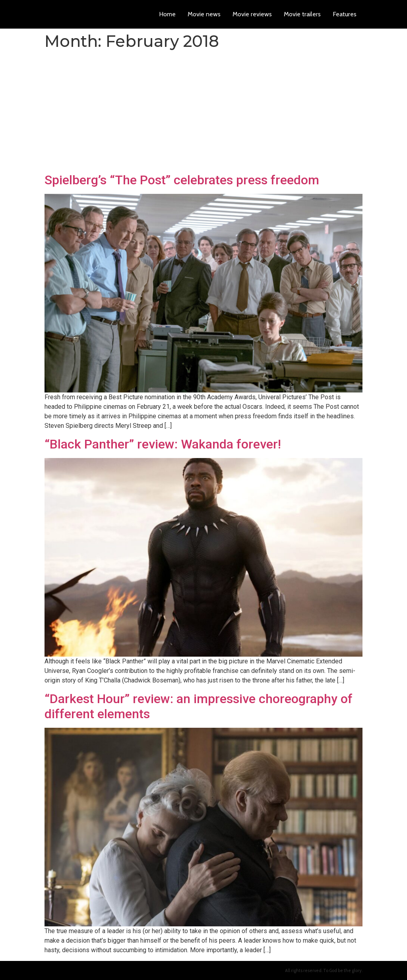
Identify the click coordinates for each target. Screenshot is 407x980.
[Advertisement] (203, 113)
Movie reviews (252, 14)
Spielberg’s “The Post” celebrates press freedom (182, 180)
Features (345, 14)
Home (167, 14)
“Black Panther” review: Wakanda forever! (163, 444)
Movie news (204, 14)
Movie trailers (302, 14)
